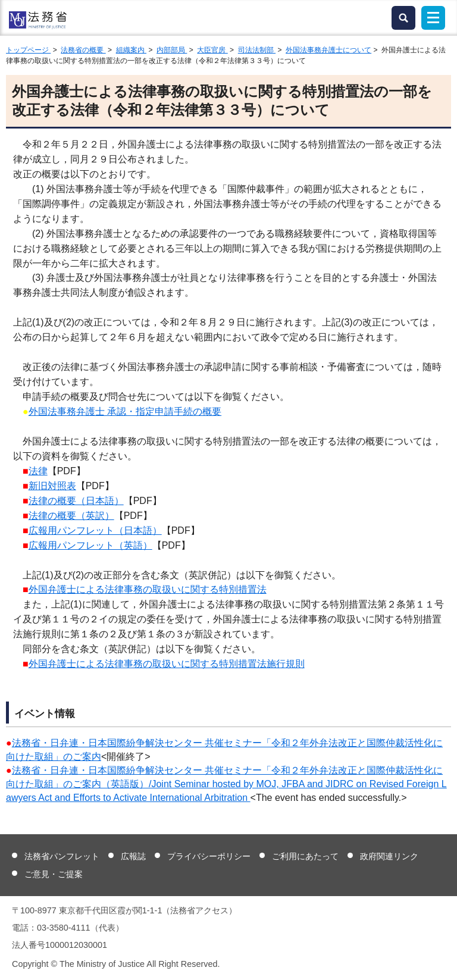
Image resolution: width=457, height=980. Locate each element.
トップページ (28, 50)
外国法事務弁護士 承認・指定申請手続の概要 (125, 411)
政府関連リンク (389, 856)
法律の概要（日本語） (76, 501)
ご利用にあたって (305, 856)
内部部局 (172, 50)
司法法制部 (257, 50)
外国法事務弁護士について (328, 50)
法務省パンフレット (62, 856)
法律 (38, 471)
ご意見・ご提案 (54, 874)
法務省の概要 (83, 50)
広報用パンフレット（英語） (90, 545)
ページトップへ (441, 962)
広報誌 (133, 856)
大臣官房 (212, 50)
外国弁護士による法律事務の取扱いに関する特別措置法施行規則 (167, 664)
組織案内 (131, 50)
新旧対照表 (52, 486)
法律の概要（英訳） (71, 516)
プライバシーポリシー (209, 856)
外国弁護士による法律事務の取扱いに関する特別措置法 (148, 589)
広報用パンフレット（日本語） (95, 530)
